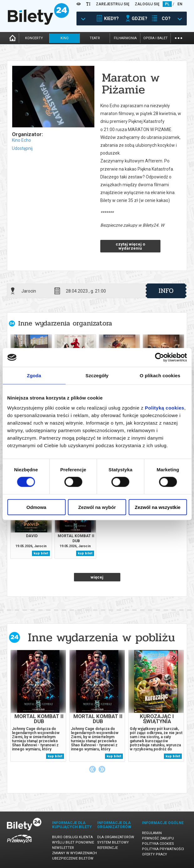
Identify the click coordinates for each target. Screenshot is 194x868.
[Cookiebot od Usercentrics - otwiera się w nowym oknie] (159, 357)
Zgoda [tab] (34, 376)
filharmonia (125, 38)
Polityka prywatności (163, 849)
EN (180, 4)
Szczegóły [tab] (97, 376)
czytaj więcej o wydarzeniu (130, 246)
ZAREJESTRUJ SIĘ (113, 4)
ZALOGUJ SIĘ (147, 4)
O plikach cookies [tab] (160, 376)
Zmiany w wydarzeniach (74, 853)
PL (167, 4)
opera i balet (155, 38)
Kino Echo (21, 140)
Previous (92, 769)
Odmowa (36, 507)
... (178, 37)
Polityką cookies (165, 408)
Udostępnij (22, 148)
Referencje (107, 848)
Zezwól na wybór (97, 507)
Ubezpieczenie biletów (73, 858)
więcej (97, 577)
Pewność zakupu (158, 838)
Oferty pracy (155, 854)
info (166, 291)
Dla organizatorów (116, 837)
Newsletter (63, 848)
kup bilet (41, 553)
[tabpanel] (38, 706)
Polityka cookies (158, 844)
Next (102, 769)
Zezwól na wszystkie (158, 507)
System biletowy (113, 842)
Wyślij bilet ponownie (73, 842)
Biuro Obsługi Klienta (72, 837)
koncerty (34, 38)
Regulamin (152, 833)
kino (65, 38)
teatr (95, 38)
